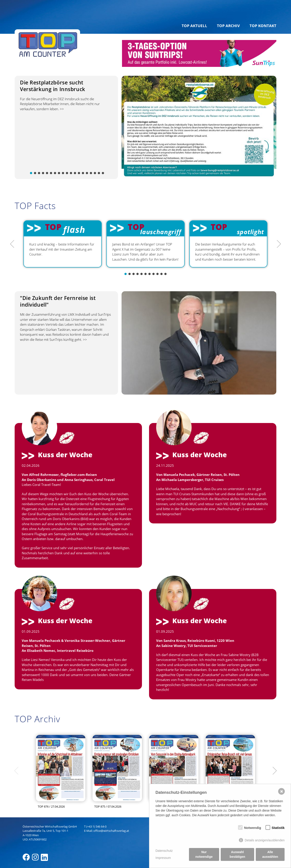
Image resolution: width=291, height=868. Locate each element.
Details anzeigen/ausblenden (265, 840)
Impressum (163, 858)
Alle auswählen (270, 854)
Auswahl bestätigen (237, 854)
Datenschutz (164, 851)
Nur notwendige (204, 854)
